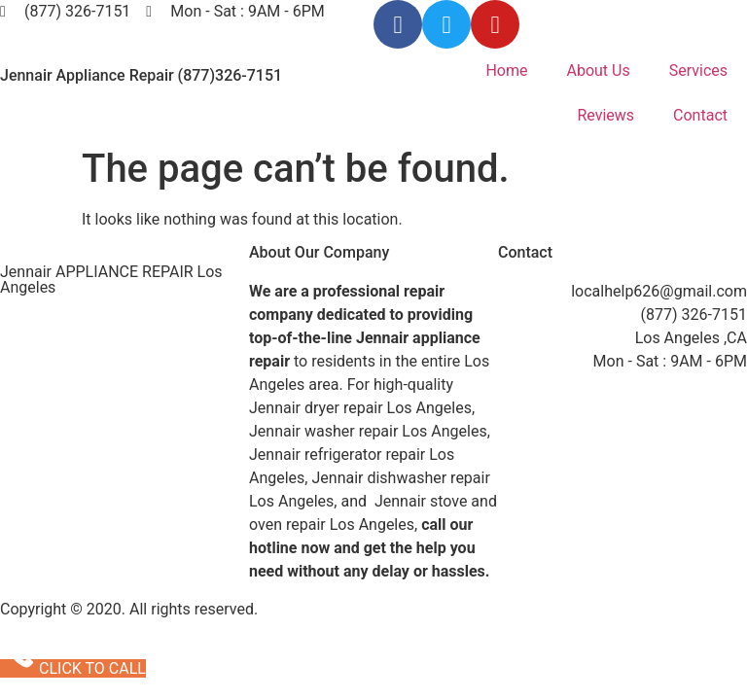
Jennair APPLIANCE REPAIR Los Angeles (111, 280)
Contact (700, 115)
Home (506, 70)
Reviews (605, 115)
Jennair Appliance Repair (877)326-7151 (141, 75)
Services (698, 70)
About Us (598, 70)
